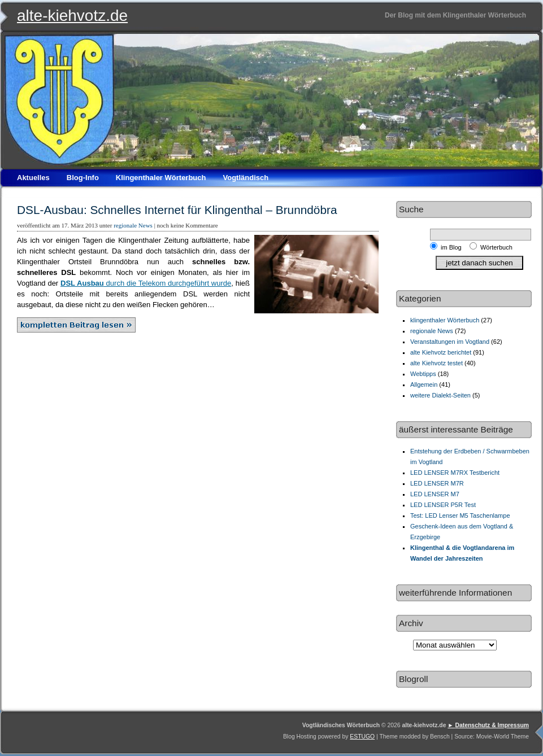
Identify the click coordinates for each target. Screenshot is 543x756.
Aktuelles (33, 178)
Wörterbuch (496, 247)
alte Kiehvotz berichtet (441, 352)
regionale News (133, 225)
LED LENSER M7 (435, 494)
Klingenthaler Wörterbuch (161, 178)
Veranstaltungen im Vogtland (450, 342)
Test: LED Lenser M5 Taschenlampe (460, 515)
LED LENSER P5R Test (443, 505)
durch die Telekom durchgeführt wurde (146, 283)
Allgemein (424, 384)
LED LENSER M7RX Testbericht (455, 473)
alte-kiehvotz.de (72, 16)
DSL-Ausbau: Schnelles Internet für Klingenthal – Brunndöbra (177, 210)
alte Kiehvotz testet (436, 363)
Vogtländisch (246, 178)
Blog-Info (83, 178)
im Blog (453, 247)
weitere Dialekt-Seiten (440, 395)
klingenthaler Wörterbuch (445, 320)
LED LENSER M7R (437, 483)
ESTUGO (362, 737)
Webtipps (423, 374)
